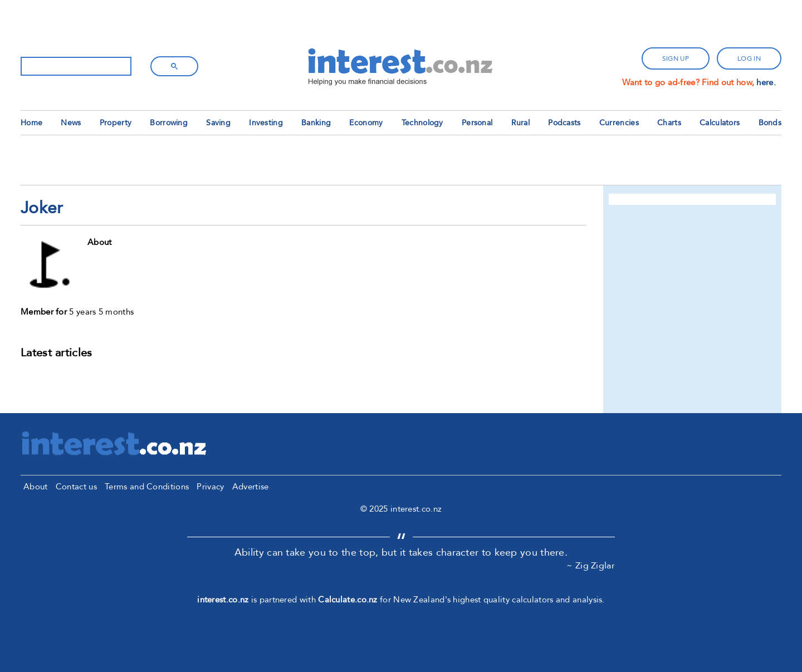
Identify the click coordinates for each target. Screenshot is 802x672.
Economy (366, 123)
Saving (218, 123)
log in (749, 58)
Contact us (76, 487)
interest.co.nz (223, 600)
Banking (316, 123)
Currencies (619, 123)
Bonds (770, 123)
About (36, 487)
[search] (75, 66)
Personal (477, 123)
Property (116, 123)
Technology (422, 123)
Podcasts (564, 123)
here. (766, 82)
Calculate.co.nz (348, 600)
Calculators (720, 123)
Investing (266, 123)
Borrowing (169, 123)
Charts (669, 123)
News (71, 123)
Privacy (210, 487)
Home (31, 123)
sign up (676, 58)
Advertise (251, 487)
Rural (521, 123)
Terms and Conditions (147, 487)
